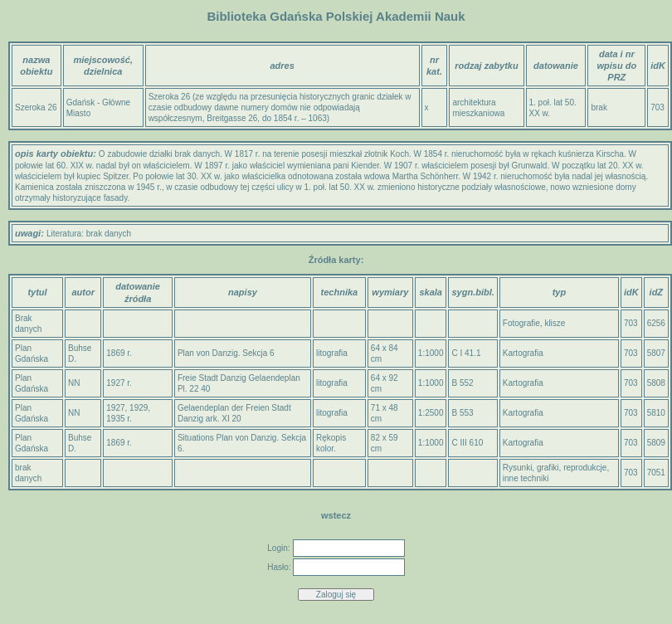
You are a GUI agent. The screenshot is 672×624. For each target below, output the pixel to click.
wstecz (336, 515)
